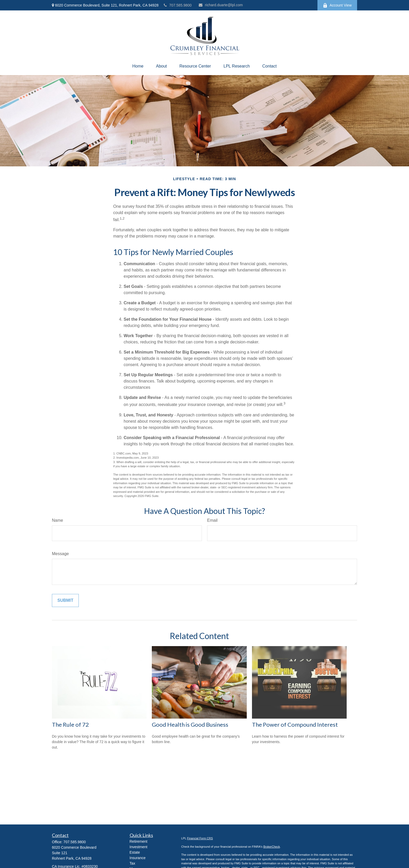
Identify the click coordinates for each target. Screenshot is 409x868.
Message (60, 554)
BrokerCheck (272, 847)
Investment (139, 847)
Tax (133, 863)
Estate (135, 852)
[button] (138, 66)
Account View (337, 5)
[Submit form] (65, 600)
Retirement (139, 841)
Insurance (138, 858)
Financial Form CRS (200, 838)
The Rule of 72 (70, 724)
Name (58, 520)
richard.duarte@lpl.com (221, 5)
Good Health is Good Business (190, 724)
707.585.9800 (178, 5)
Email (212, 520)
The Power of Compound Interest (295, 724)
